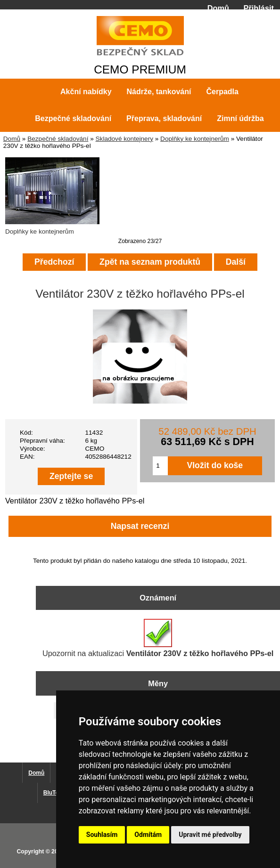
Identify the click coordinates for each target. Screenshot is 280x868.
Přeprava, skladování (164, 118)
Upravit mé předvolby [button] (210, 835)
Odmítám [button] (148, 835)
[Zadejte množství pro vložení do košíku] (160, 466)
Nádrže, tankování (159, 92)
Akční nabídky (86, 92)
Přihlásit (259, 8)
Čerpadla (222, 92)
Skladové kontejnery (124, 139)
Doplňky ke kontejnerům (195, 139)
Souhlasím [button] (102, 835)
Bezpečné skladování (58, 139)
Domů (218, 8)
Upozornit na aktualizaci (158, 638)
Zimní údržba (240, 118)
